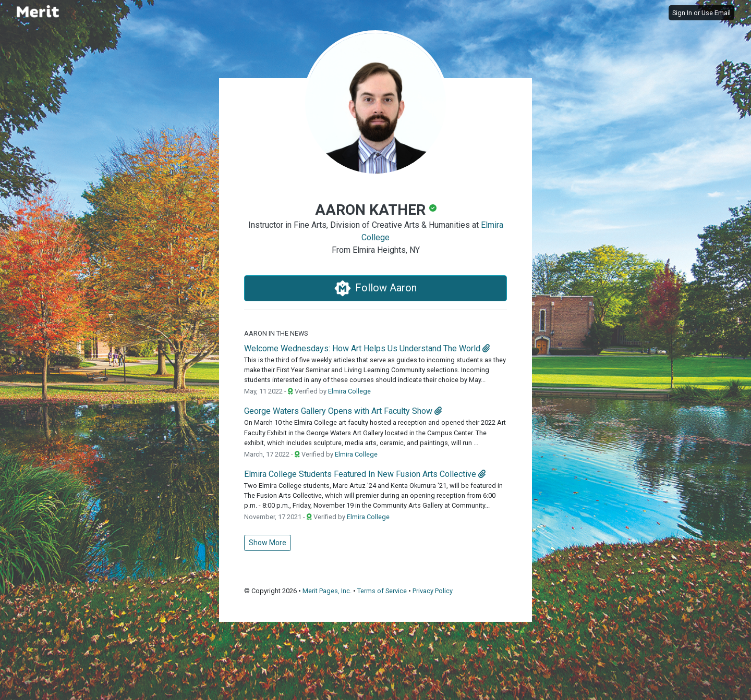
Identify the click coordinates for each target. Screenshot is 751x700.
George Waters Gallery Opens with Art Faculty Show (338, 411)
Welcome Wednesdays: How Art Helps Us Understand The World (362, 348)
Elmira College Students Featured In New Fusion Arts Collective (360, 474)
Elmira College (349, 391)
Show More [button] (268, 543)
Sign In (682, 13)
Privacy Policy (433, 591)
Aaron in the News (276, 333)
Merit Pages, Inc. (327, 591)
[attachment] (486, 348)
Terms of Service (382, 591)
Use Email (716, 13)
